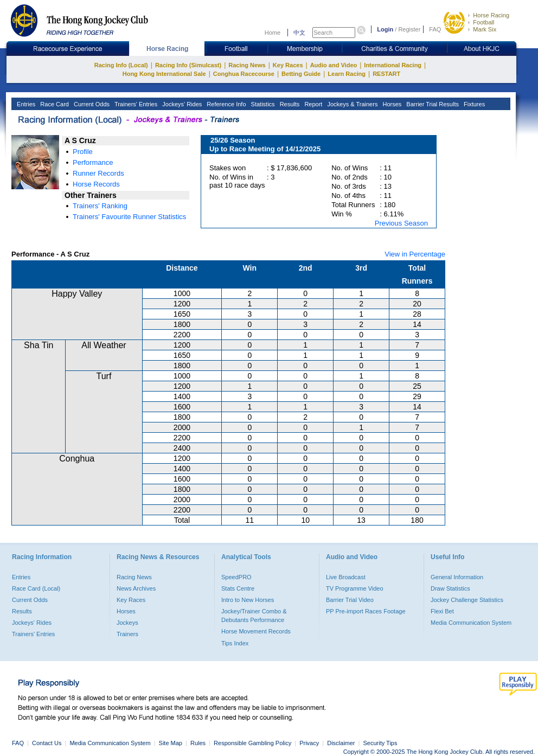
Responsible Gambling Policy (252, 743)
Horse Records (96, 184)
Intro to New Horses (248, 600)
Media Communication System (471, 623)
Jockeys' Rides (181, 104)
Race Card (54, 104)
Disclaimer (341, 743)
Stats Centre (238, 588)
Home (273, 33)
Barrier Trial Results (432, 104)
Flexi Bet (442, 611)
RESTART (386, 74)
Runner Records (98, 173)
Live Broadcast (346, 577)
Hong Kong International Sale (164, 74)
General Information (457, 577)
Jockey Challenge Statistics (467, 600)
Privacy (309, 743)
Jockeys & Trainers (351, 104)
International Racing (393, 65)
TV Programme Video (355, 588)
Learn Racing (347, 74)
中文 (299, 33)
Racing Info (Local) (121, 65)
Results (289, 104)
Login (385, 29)
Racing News (247, 65)
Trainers (127, 634)
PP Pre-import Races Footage (366, 611)
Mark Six (485, 29)
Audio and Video (334, 65)
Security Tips (380, 743)
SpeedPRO (236, 577)
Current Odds (91, 104)
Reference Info (225, 104)
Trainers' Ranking (100, 206)
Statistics (262, 104)
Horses (391, 104)
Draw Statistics (450, 588)
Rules (199, 743)
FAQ (435, 29)
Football (483, 22)
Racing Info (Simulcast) (188, 65)
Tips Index (235, 643)
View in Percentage (415, 254)
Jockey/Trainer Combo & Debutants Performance (254, 616)
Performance (93, 162)
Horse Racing (491, 15)
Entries (25, 104)
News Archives (136, 588)
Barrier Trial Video (350, 600)
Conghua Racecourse (244, 74)
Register (409, 29)
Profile (83, 152)
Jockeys (127, 623)
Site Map (171, 743)
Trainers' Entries (135, 104)
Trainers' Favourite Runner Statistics (129, 217)
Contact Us (47, 743)
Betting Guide (301, 74)
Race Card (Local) (36, 588)
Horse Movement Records (256, 631)
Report (312, 104)
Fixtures (473, 104)
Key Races (288, 65)
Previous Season (401, 223)
